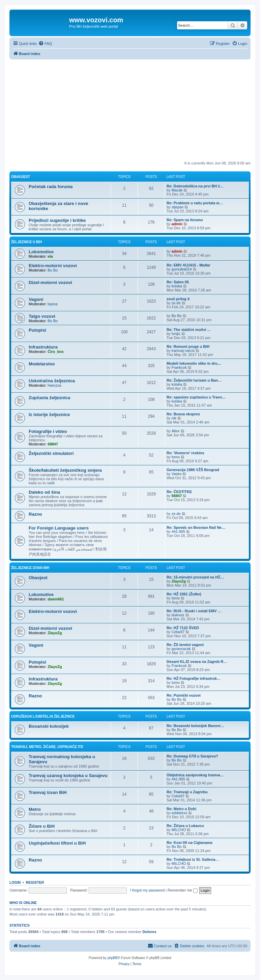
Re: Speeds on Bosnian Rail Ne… (196, 527)
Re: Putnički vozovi (184, 695)
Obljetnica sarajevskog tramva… (195, 775)
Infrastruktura (43, 347)
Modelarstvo (42, 364)
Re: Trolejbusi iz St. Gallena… (193, 859)
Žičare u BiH (42, 826)
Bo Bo (53, 270)
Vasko (177, 474)
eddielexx (179, 813)
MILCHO (179, 830)
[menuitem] (45, 44)
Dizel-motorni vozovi (50, 282)
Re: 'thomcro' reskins (185, 453)
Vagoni (36, 299)
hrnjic (176, 334)
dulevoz (178, 615)
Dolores (150, 932)
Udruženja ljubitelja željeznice (43, 716)
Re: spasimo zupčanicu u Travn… (196, 397)
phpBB (113, 958)
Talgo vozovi (42, 316)
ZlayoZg (179, 581)
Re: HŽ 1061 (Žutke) (184, 594)
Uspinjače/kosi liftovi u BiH (57, 843)
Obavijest (21, 177)
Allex (176, 431)
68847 (53, 444)
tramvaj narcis (183, 351)
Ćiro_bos (56, 352)
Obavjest (38, 578)
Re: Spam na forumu (185, 220)
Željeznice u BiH (26, 242)
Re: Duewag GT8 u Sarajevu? (192, 756)
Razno (35, 514)
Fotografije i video (48, 431)
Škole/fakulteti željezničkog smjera (65, 470)
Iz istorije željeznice (49, 415)
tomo (176, 457)
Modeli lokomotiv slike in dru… (194, 363)
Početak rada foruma (51, 187)
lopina (52, 304)
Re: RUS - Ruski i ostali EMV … (194, 611)
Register (35, 882)
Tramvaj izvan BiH (48, 792)
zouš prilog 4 (178, 299)
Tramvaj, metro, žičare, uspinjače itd (47, 747)
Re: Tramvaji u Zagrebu (187, 792)
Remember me (183, 890)
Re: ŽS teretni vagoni (185, 645)
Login (15, 882)
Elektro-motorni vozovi (53, 266)
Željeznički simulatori (51, 453)
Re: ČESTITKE (179, 492)
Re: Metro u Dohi (181, 809)
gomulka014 (182, 269)
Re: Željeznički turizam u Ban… (194, 380)
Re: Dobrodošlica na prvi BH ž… (195, 186)
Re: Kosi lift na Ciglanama (190, 843)
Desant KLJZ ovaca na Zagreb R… (197, 662)
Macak (177, 190)
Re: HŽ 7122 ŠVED (183, 628)
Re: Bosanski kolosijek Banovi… (195, 726)
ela (50, 256)
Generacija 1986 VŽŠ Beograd (193, 470)
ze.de (176, 303)
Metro (35, 809)
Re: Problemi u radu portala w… (195, 203)
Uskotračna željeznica (52, 381)
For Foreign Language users (59, 528)
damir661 (56, 599)
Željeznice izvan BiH (30, 568)
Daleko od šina (44, 492)
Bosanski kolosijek (49, 726)
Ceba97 (178, 632)
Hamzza (54, 385)
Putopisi (37, 330)
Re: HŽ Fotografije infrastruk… (194, 678)
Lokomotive (41, 252)
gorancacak (181, 649)
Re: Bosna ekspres (183, 414)
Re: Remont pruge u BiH (188, 346)
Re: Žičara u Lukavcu (185, 826)
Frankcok (179, 367)
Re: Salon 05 (178, 282)
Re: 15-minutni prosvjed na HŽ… (195, 577)
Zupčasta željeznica (49, 398)
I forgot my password (147, 890)
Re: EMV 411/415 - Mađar (189, 265)
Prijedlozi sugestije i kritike (57, 220)
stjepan (178, 207)
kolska (177, 286)
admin (177, 224)
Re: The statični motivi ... (189, 330)
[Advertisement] (130, 110)
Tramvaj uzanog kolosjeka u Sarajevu (68, 776)
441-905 (178, 532)
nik (174, 418)
